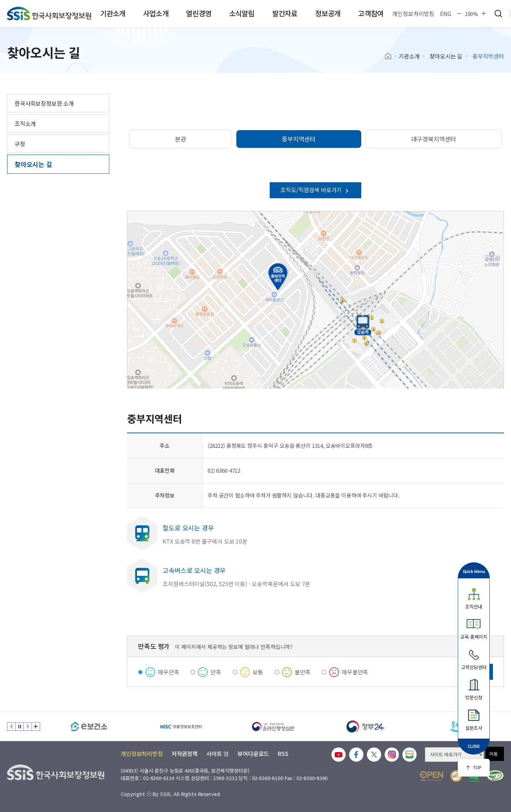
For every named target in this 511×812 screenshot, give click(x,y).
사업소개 (156, 13)
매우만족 (168, 672)
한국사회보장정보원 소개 (44, 103)
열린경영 (199, 13)
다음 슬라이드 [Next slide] (28, 727)
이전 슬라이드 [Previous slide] (11, 727)
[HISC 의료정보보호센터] (181, 727)
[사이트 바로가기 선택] (454, 755)
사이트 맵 (218, 753)
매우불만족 (355, 672)
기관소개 (113, 13)
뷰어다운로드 (253, 753)
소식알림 (242, 13)
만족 (216, 672)
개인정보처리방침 (413, 13)
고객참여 (371, 13)
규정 (20, 144)
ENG (446, 13)
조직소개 (25, 123)
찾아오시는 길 (446, 56)
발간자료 (285, 13)
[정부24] (366, 727)
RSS (283, 753)
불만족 (303, 672)
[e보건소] (89, 727)
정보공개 (328, 13)
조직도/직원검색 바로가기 (315, 190)
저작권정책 (185, 753)
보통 (258, 672)
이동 (494, 754)
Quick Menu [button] (474, 571)
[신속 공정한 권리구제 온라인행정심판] (273, 727)
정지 (20, 727)
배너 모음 (36, 727)
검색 (498, 13)
